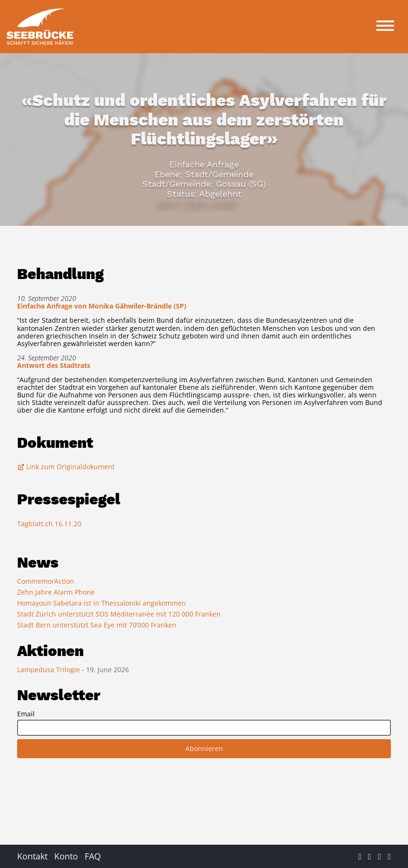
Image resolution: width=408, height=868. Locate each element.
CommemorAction (46, 581)
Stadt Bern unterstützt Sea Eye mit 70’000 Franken (97, 625)
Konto (66, 856)
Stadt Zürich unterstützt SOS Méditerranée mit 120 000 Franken (119, 614)
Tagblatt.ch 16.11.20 (49, 524)
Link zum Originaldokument (66, 467)
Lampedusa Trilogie (49, 670)
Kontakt (32, 856)
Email (26, 714)
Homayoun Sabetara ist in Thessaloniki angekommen (102, 603)
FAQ (93, 856)
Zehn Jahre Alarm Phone (56, 592)
